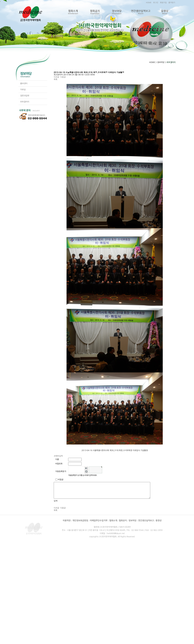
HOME (149, 3)
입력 (56, 501)
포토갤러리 (25, 102)
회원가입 (163, 3)
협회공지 (95, 12)
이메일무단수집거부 (99, 521)
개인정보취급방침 (80, 521)
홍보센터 (24, 83)
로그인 (156, 3)
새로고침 (86, 472)
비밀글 (61, 480)
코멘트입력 (58, 456)
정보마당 (117, 12)
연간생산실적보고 (141, 12)
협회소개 (73, 12)
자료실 (23, 90)
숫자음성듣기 (86, 468)
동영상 (165, 12)
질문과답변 (25, 96)
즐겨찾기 (172, 3)
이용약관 (67, 521)
